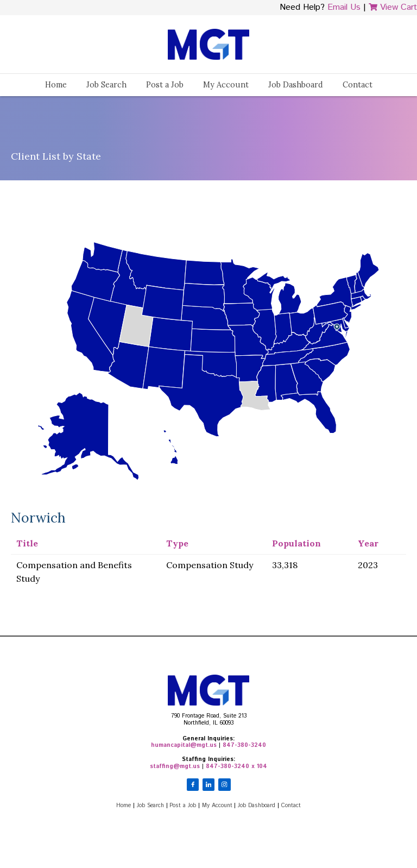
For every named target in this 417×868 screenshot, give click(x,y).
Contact (358, 85)
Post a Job (165, 85)
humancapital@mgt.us (184, 745)
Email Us (344, 7)
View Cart (393, 7)
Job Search (106, 85)
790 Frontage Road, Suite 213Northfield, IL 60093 (209, 719)
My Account (226, 85)
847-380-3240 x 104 (236, 766)
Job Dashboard (296, 85)
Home (56, 85)
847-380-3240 (244, 745)
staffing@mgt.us (175, 766)
